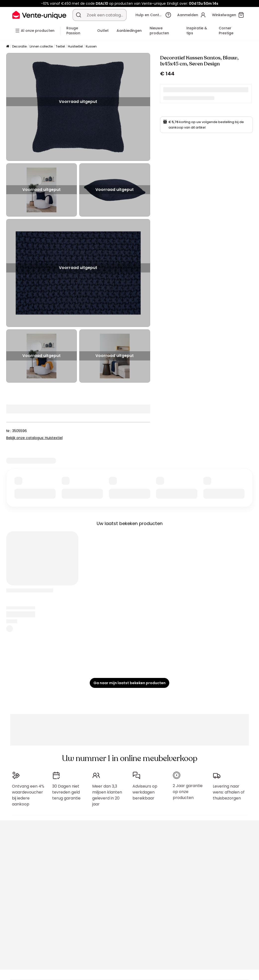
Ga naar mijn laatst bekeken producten (129, 683)
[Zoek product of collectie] (79, 15)
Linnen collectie (41, 46)
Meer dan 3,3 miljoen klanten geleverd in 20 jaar (107, 795)
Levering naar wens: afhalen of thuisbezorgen (229, 792)
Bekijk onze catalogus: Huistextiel (34, 438)
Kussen (91, 46)
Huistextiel (75, 46)
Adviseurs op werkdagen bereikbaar (145, 792)
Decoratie (19, 46)
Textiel (60, 46)
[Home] (8, 47)
